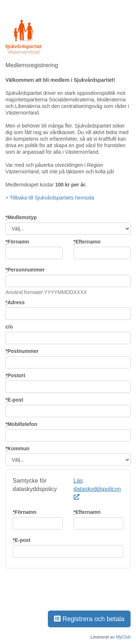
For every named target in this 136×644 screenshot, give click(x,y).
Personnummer (25, 270)
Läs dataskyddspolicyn (97, 489)
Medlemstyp (21, 217)
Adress (15, 302)
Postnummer (22, 351)
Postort (15, 375)
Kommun (17, 448)
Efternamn (87, 242)
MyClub (123, 637)
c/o (9, 327)
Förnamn (17, 242)
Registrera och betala (89, 619)
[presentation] (61, 590)
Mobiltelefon (21, 424)
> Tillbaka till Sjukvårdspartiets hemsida (50, 198)
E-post (14, 400)
